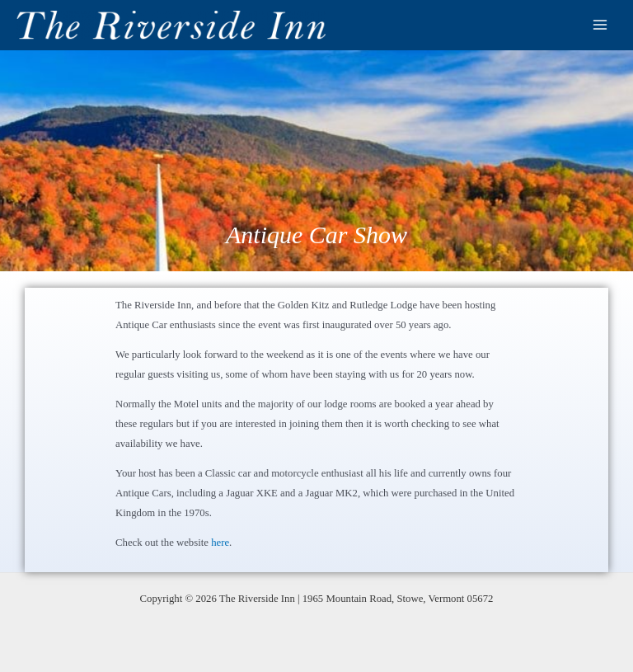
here (220, 543)
